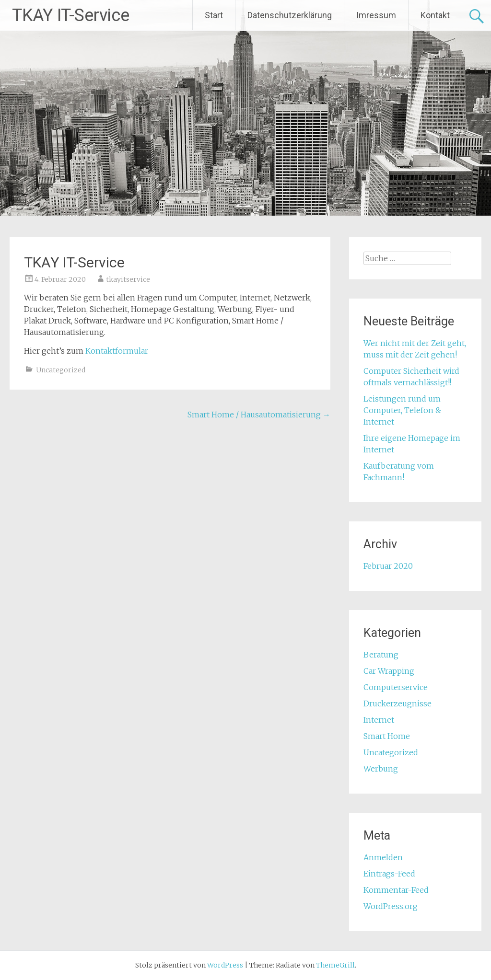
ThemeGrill (335, 965)
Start (214, 15)
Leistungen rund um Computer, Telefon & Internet (402, 410)
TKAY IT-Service (71, 15)
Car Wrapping (389, 671)
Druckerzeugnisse (397, 703)
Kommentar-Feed (396, 890)
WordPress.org (391, 906)
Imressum (376, 15)
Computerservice (396, 687)
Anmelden (383, 857)
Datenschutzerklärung (290, 15)
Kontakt (435, 15)
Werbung (381, 769)
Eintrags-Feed (389, 874)
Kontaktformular (117, 351)
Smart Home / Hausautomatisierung (259, 415)
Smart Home (387, 736)
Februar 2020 (388, 566)
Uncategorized (61, 370)
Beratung (381, 655)
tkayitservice (128, 279)
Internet (379, 720)
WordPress (225, 965)
